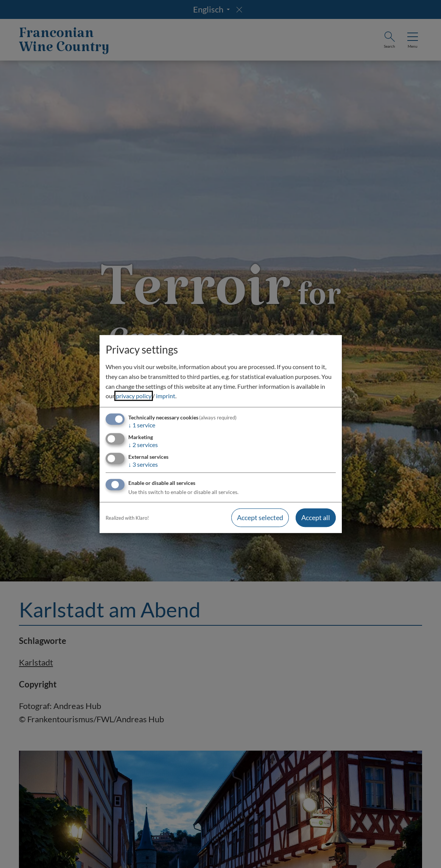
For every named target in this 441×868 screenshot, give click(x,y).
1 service (142, 425)
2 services (143, 445)
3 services (143, 464)
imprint (166, 396)
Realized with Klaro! (127, 518)
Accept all (316, 518)
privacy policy (134, 396)
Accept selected (260, 518)
